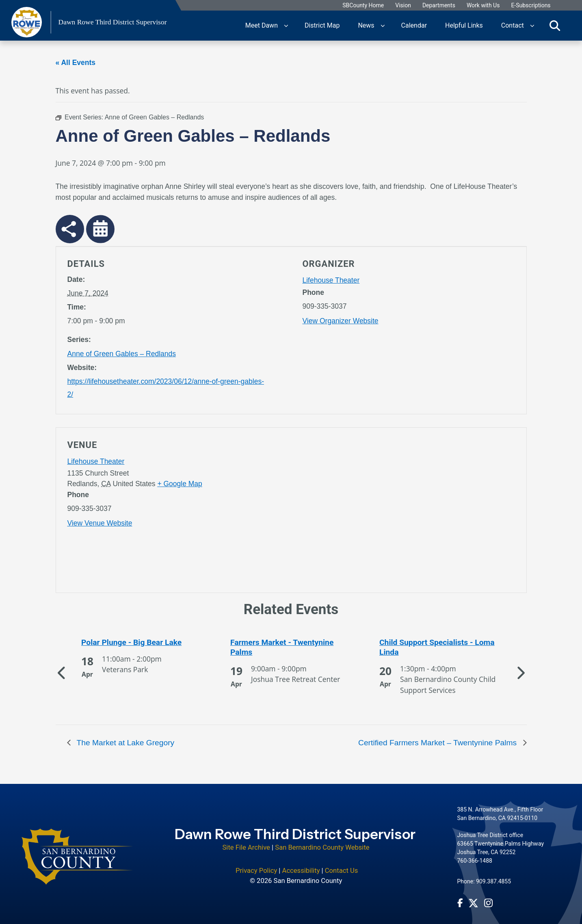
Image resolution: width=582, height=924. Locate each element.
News (366, 25)
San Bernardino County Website (322, 842)
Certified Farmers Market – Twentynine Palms (438, 743)
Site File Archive (246, 842)
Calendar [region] (414, 25)
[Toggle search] (555, 26)
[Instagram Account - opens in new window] (488, 898)
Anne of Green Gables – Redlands (122, 354)
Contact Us (342, 865)
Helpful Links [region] (464, 25)
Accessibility (301, 865)
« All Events (76, 63)
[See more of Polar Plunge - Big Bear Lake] (142, 643)
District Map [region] (322, 25)
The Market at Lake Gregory (125, 743)
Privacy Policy (256, 865)
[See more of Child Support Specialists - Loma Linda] (440, 647)
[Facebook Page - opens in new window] (460, 898)
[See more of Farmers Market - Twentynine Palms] (291, 647)
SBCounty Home (363, 5)
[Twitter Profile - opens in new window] (473, 898)
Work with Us (483, 5)
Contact (513, 25)
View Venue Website (100, 523)
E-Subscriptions (531, 5)
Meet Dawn (262, 25)
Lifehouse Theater (331, 280)
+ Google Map (180, 484)
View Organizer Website (341, 321)
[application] (409, 512)
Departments (439, 5)
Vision (403, 5)
